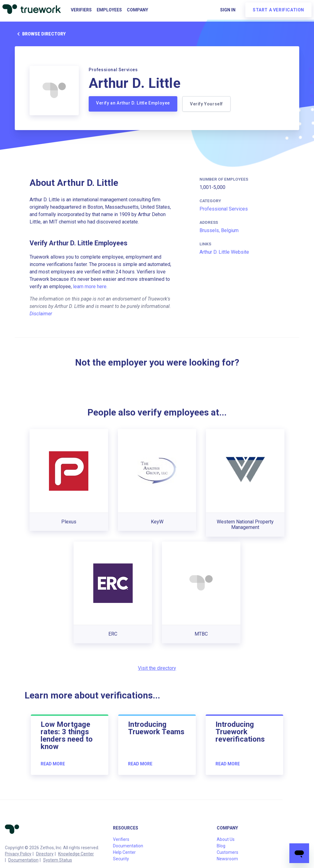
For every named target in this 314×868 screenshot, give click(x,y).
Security (121, 859)
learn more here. (90, 287)
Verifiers (81, 10)
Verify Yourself (206, 104)
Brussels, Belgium (219, 230)
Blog (221, 846)
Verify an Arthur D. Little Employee (133, 103)
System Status (58, 860)
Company (137, 10)
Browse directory (40, 34)
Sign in (228, 10)
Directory (45, 854)
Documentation (23, 860)
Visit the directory (157, 668)
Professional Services (224, 209)
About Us (226, 839)
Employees (109, 10)
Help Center (124, 852)
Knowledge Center (76, 854)
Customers (227, 852)
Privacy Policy (18, 854)
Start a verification (278, 10)
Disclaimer (41, 314)
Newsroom (227, 859)
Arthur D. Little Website (224, 252)
